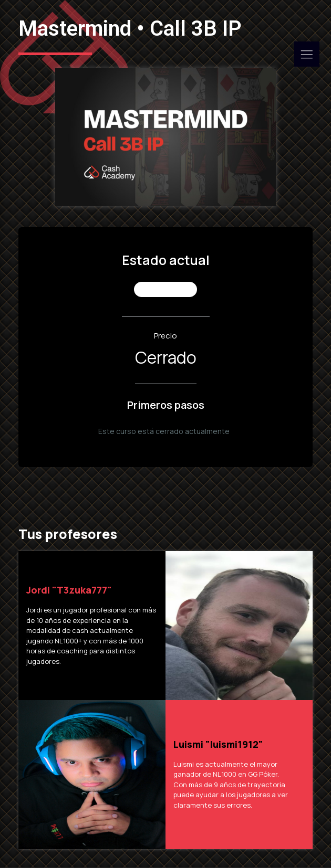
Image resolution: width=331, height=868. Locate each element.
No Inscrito (166, 289)
